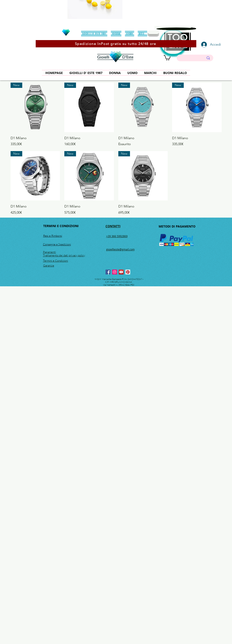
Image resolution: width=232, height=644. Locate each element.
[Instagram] (115, 272)
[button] (167, 57)
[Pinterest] (128, 272)
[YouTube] (121, 272)
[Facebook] (108, 272)
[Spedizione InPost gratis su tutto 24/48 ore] (116, 44)
